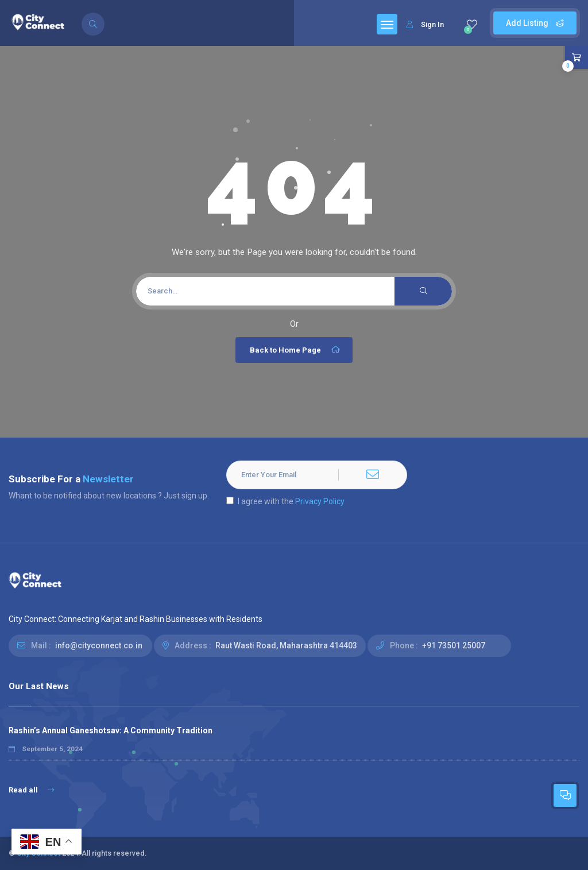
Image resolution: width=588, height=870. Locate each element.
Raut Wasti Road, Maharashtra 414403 (286, 645)
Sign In (425, 24)
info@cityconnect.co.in (99, 645)
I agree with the (285, 501)
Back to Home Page (295, 350)
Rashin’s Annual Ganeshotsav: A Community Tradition (111, 730)
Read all (31, 790)
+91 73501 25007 (454, 645)
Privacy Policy (320, 501)
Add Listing (535, 23)
